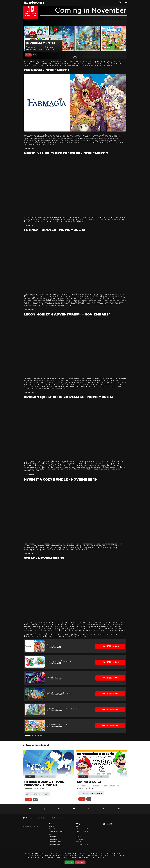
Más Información (55, 641)
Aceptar (69, 862)
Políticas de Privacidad (94, 857)
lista (27, 630)
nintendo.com (38, 728)
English (110, 816)
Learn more (30, 147)
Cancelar (80, 862)
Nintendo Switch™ (85, 62)
